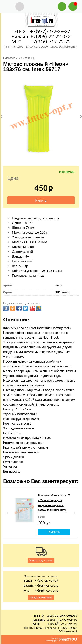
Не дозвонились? (41, 597)
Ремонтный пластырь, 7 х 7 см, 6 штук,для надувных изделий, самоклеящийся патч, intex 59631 (54, 505)
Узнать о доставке (41, 560)
